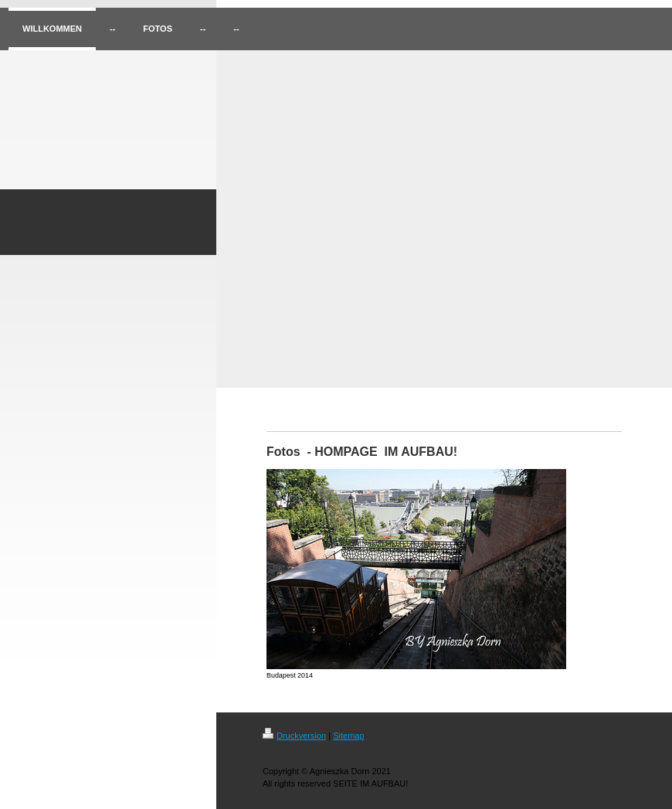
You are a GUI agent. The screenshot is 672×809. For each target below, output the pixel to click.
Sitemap (348, 736)
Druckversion (294, 736)
